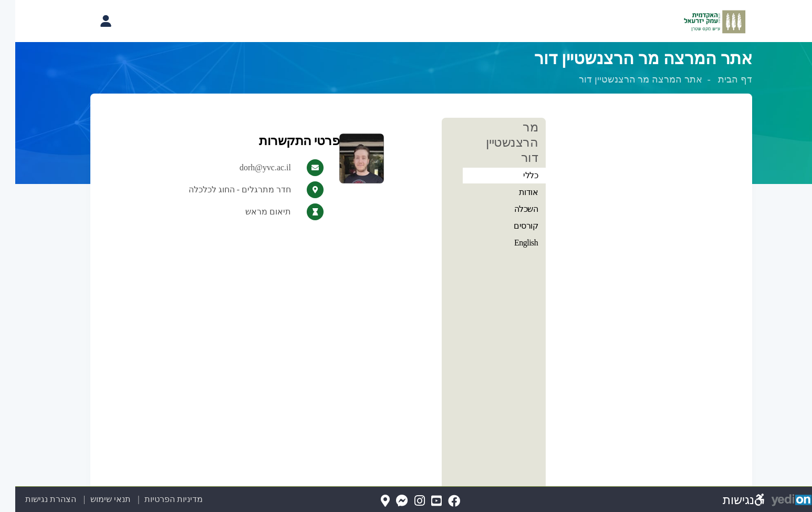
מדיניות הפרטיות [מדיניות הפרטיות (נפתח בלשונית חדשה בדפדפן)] (158, 499)
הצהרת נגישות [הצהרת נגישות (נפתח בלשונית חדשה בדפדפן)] (35, 499)
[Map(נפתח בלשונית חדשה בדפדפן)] (370, 501)
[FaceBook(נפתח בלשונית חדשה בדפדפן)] (439, 501)
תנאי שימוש (89, 499)
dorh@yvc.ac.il (250, 167)
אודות (513, 192)
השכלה (511, 209)
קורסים (511, 226)
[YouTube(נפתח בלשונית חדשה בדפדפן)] (421, 501)
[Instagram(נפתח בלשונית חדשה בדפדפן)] (404, 501)
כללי (515, 175)
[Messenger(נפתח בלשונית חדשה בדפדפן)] (387, 501)
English (511, 243)
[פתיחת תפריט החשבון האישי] (90, 21)
